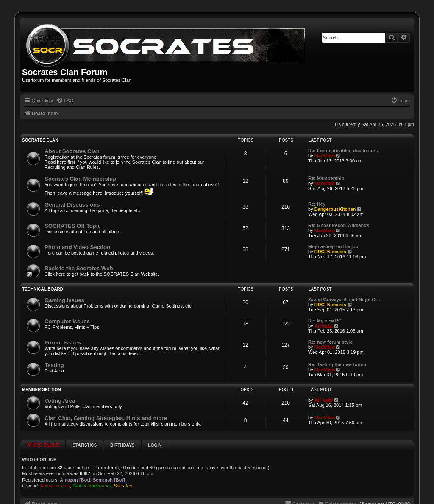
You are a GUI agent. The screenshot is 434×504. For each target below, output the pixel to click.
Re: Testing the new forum (337, 364)
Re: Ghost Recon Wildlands (339, 225)
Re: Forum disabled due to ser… (344, 151)
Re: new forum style (330, 342)
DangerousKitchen (335, 209)
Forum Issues (63, 343)
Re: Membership (326, 178)
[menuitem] (65, 101)
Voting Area (60, 401)
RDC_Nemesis (330, 252)
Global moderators (92, 486)
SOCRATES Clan (40, 140)
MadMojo (325, 156)
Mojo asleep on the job (333, 246)
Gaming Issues (64, 300)
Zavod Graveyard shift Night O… (344, 300)
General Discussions (72, 205)
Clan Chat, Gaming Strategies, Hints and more (106, 418)
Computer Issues (67, 321)
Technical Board (43, 289)
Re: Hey (317, 204)
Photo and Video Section (77, 247)
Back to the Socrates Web (79, 268)
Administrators (55, 486)
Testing (54, 365)
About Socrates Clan (72, 151)
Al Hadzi (324, 326)
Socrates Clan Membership (80, 179)
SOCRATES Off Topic (73, 226)
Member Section (42, 390)
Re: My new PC (325, 321)
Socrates (123, 486)
